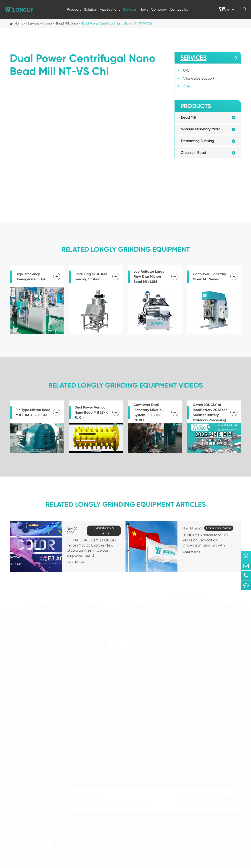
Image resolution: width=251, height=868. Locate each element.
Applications (110, 9)
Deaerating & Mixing (197, 141)
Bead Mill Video (67, 23)
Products (74, 9)
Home (19, 23)
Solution (90, 9)
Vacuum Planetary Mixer (200, 129)
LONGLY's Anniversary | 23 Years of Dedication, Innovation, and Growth (207, 540)
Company (159, 9)
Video (48, 23)
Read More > (72, 562)
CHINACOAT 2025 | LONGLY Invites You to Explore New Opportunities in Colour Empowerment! (88, 548)
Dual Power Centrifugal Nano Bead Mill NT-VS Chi (117, 23)
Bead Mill (188, 117)
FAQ (186, 70)
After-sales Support (198, 78)
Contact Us (179, 9)
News (144, 9)
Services (130, 9)
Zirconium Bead (193, 153)
